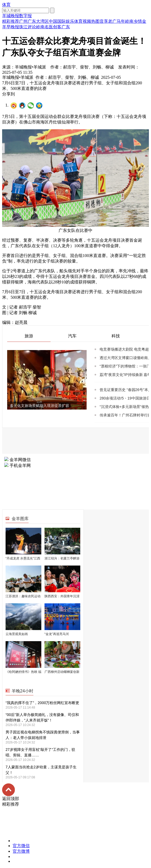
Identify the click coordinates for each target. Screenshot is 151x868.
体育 (6, 5)
